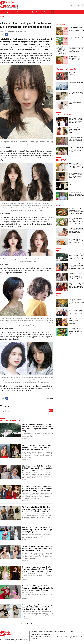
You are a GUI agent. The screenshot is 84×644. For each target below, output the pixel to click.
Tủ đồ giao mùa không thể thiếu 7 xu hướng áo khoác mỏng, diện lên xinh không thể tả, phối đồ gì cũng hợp (36, 509)
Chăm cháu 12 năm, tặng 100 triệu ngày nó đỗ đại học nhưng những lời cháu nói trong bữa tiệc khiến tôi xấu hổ (77, 141)
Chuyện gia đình (34, 12)
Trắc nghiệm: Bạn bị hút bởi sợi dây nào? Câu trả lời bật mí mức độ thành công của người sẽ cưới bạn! (77, 321)
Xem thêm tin (27, 623)
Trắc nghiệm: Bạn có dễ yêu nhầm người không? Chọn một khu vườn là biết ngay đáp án (76, 331)
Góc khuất (43, 12)
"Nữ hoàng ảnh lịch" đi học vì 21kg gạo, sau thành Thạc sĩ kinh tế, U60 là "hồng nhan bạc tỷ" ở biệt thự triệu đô (37, 607)
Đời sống (12, 12)
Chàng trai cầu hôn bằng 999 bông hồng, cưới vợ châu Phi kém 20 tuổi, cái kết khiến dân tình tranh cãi (76, 311)
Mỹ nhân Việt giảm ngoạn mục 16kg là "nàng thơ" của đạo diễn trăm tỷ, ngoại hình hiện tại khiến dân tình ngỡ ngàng (37, 569)
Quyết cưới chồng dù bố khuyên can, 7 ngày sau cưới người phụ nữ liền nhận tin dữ (75, 175)
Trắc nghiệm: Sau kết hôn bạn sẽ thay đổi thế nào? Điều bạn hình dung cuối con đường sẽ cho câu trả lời (77, 302)
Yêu (56, 12)
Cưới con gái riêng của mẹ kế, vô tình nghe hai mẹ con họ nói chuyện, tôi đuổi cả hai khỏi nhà (76, 150)
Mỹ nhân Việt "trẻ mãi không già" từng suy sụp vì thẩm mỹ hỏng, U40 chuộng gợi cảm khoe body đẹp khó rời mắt (37, 489)
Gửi (51, 411)
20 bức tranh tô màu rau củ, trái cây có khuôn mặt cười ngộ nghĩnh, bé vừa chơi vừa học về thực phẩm (76, 49)
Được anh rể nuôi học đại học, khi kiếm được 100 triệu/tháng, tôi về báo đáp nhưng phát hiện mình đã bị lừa (76, 166)
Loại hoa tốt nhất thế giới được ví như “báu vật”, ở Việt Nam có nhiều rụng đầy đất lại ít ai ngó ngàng (76, 240)
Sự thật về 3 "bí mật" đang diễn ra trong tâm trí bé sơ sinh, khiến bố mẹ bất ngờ (76, 58)
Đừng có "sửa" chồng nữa (76, 83)
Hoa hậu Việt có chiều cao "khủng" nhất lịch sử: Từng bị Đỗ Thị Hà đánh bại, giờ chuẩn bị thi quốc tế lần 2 (37, 530)
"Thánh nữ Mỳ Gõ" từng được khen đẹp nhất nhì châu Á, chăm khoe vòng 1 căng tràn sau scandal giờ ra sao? (37, 549)
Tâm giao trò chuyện (22, 12)
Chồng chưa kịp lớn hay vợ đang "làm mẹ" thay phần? (76, 93)
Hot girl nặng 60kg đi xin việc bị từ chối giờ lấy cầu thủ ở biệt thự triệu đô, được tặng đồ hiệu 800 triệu (37, 447)
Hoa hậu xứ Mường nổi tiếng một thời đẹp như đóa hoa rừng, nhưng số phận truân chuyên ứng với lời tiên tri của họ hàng (37, 428)
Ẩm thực (72, 12)
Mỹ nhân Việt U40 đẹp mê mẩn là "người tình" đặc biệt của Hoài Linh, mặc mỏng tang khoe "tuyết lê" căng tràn (38, 588)
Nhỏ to (66, 12)
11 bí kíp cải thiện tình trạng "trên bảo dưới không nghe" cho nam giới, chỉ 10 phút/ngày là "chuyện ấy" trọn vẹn (76, 231)
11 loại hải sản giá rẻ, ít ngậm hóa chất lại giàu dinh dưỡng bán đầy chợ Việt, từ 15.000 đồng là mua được (77, 211)
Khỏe (48, 12)
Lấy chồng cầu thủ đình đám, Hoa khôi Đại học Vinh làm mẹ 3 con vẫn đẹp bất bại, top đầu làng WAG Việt (37, 468)
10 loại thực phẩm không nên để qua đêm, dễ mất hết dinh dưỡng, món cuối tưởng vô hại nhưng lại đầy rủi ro (76, 221)
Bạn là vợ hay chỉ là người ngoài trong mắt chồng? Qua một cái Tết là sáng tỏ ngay (76, 130)
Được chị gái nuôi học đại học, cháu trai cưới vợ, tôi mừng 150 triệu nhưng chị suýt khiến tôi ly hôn (76, 120)
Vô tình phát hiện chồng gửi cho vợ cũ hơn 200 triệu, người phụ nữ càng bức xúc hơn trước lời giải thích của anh (76, 196)
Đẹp (52, 12)
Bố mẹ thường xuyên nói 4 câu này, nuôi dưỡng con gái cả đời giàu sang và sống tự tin (76, 30)
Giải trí (60, 12)
